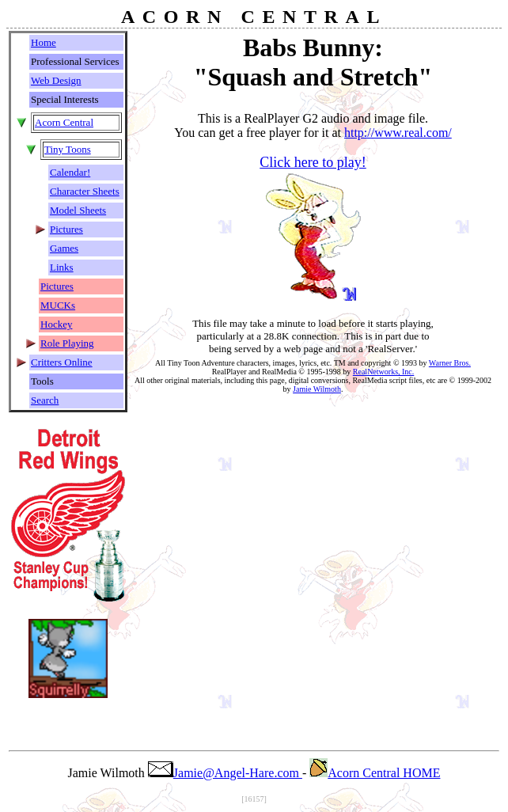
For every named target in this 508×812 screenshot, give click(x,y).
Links (62, 267)
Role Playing (67, 343)
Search (45, 400)
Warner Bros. (450, 363)
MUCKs (58, 305)
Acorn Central (64, 122)
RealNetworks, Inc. (383, 372)
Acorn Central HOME (375, 773)
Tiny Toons (68, 149)
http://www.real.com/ (398, 133)
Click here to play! (313, 162)
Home (44, 42)
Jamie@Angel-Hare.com (225, 773)
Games (64, 248)
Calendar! (70, 172)
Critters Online (62, 362)
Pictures (66, 229)
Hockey (56, 324)
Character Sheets (85, 191)
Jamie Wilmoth (317, 389)
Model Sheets (78, 210)
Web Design (56, 80)
